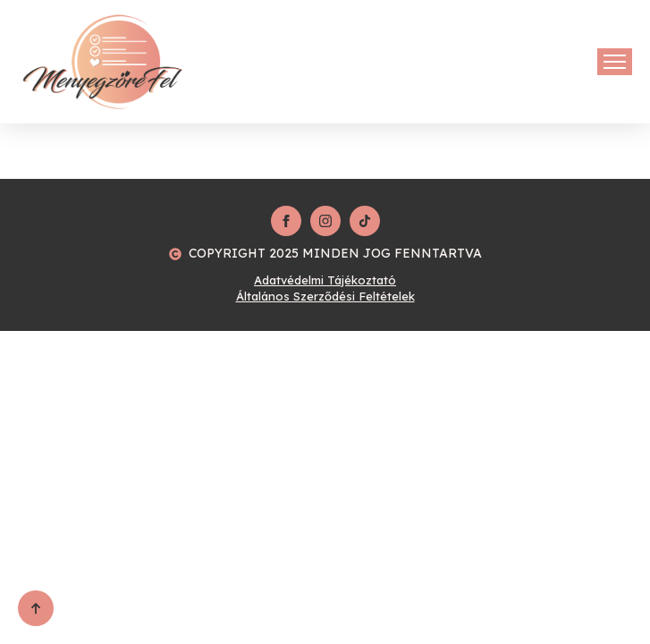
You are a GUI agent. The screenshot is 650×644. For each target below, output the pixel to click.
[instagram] (325, 221)
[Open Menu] (615, 62)
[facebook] (286, 221)
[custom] (365, 221)
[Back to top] (36, 608)
